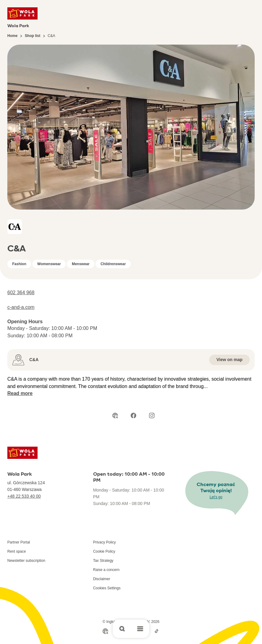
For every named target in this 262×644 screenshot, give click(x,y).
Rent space (17, 551)
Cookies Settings (107, 588)
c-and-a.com (21, 307)
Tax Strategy (103, 561)
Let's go (216, 497)
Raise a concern (106, 570)
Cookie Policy (104, 551)
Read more (20, 393)
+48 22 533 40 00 (24, 496)
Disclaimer (102, 579)
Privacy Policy (105, 542)
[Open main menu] (140, 629)
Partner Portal (19, 542)
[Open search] (122, 629)
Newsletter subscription (26, 561)
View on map (229, 360)
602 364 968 (21, 293)
